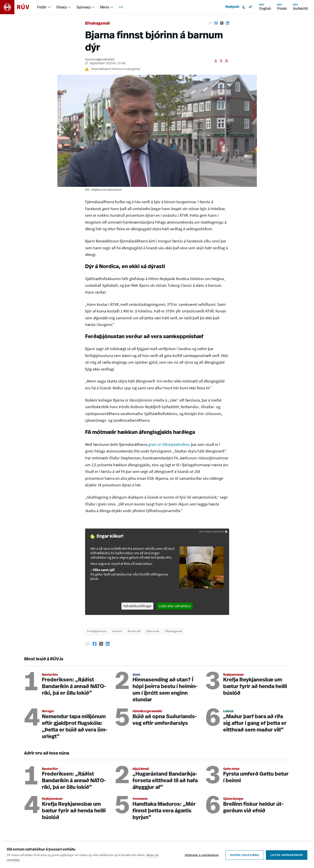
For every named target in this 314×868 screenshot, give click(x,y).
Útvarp (61, 7)
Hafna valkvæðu (245, 855)
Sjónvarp (83, 7)
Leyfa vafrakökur (287, 855)
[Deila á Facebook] (216, 23)
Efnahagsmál (97, 24)
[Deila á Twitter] (222, 23)
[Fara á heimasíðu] (19, 7)
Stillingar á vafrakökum (202, 855)
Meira (105, 7)
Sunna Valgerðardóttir (100, 60)
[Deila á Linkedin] (228, 23)
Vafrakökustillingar (137, 606)
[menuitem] (44, 7)
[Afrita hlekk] (210, 23)
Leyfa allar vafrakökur (175, 606)
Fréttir (42, 7)
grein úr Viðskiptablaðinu (170, 445)
